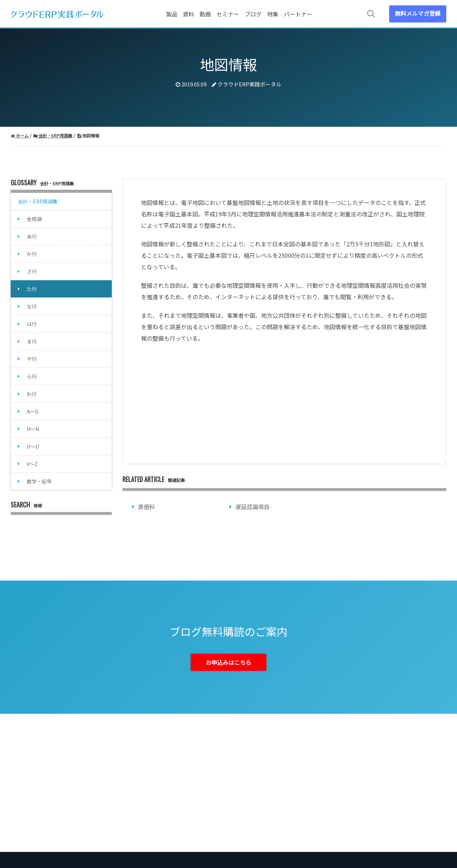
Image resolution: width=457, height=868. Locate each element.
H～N (33, 429)
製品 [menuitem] (172, 14)
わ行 (32, 394)
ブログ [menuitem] (253, 14)
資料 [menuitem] (189, 14)
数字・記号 (39, 481)
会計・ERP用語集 (38, 201)
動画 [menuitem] (205, 14)
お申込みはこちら (228, 662)
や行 (32, 359)
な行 (32, 306)
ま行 (32, 341)
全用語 (34, 219)
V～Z (32, 464)
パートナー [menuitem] (298, 14)
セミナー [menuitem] (228, 14)
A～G (33, 411)
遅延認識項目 (252, 507)
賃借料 (146, 507)
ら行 (32, 376)
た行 (32, 289)
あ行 (32, 236)
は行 (32, 324)
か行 (32, 254)
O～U (33, 446)
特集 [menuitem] (273, 14)
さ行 (32, 271)
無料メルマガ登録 (418, 13)
